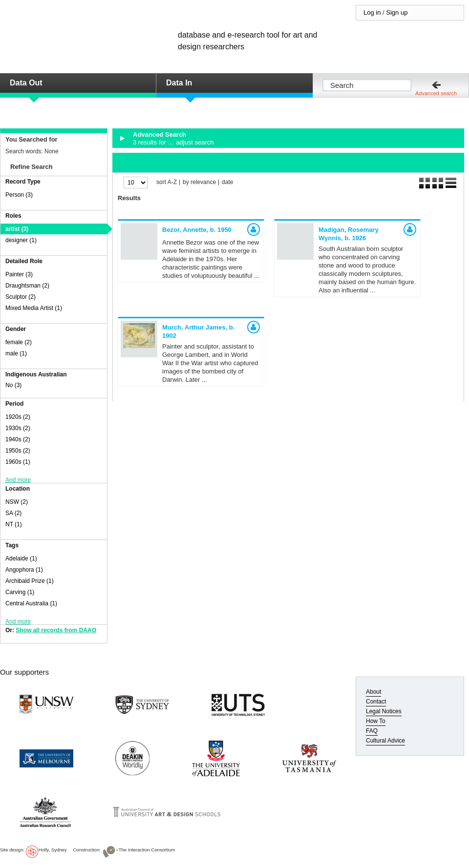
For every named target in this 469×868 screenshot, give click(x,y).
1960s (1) (18, 462)
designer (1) (21, 240)
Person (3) (19, 195)
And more (18, 480)
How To (376, 721)
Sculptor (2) (21, 297)
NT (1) (14, 524)
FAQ (372, 731)
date (227, 182)
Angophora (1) (24, 570)
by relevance (199, 182)
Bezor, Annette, (197, 230)
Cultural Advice (385, 741)
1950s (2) (18, 451)
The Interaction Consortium (147, 850)
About (373, 692)
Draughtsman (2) (27, 286)
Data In (179, 83)
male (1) (16, 353)
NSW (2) (17, 502)
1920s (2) (18, 417)
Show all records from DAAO (56, 630)
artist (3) (17, 229)
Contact (376, 702)
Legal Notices (384, 711)
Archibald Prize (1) (30, 581)
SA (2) (13, 513)
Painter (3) (19, 274)
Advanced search (436, 93)
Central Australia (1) (31, 603)
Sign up (397, 12)
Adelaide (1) (21, 558)
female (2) (19, 342)
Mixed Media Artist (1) (34, 308)
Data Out (26, 83)
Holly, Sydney (53, 850)
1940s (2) (18, 439)
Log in (372, 12)
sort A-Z (167, 182)
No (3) (13, 385)
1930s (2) (18, 428)
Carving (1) (20, 592)
